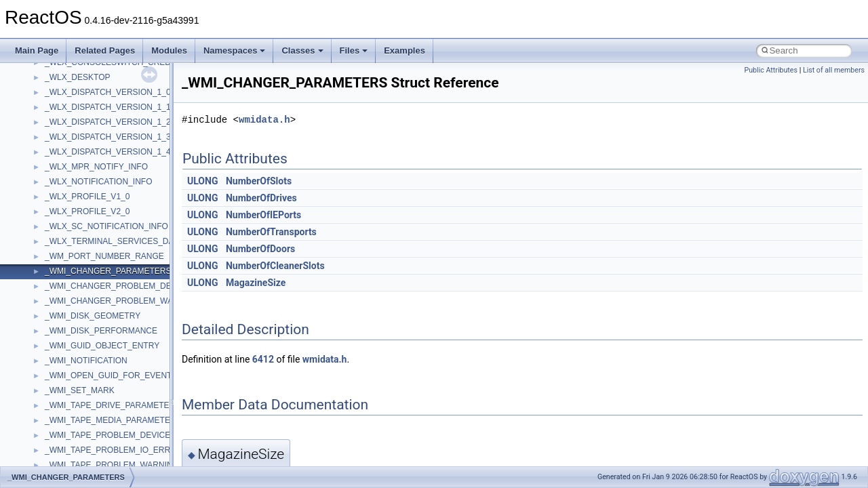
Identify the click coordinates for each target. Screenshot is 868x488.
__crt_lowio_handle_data (90, 339)
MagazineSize (256, 283)
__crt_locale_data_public (90, 264)
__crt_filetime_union (81, 175)
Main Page (37, 50)
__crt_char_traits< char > (90, 130)
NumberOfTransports (271, 232)
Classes (302, 50)
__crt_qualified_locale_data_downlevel (115, 384)
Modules (169, 50)
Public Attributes (771, 70)
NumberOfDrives (261, 198)
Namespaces (235, 50)
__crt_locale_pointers (83, 279)
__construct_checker (82, 70)
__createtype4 (71, 100)
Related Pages (105, 50)
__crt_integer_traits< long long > (103, 220)
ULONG (202, 181)
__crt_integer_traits (80, 190)
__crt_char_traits (75, 115)
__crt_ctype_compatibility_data (101, 160)
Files (354, 50)
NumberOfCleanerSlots (275, 266)
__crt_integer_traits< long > (94, 205)
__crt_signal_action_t (83, 413)
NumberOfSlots (259, 181)
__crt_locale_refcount (84, 294)
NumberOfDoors (260, 249)
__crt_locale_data (77, 249)
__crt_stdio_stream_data (90, 443)
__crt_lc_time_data (79, 235)
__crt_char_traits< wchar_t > (96, 145)
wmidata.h (264, 120)
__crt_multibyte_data (82, 354)
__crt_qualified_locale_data (94, 369)
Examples (405, 50)
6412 (263, 359)
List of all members (834, 70)
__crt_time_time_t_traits (88, 458)
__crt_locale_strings (81, 324)
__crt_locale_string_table (90, 309)
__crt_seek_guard (77, 399)
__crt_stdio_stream (79, 428)
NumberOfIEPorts (263, 215)
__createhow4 (70, 85)
